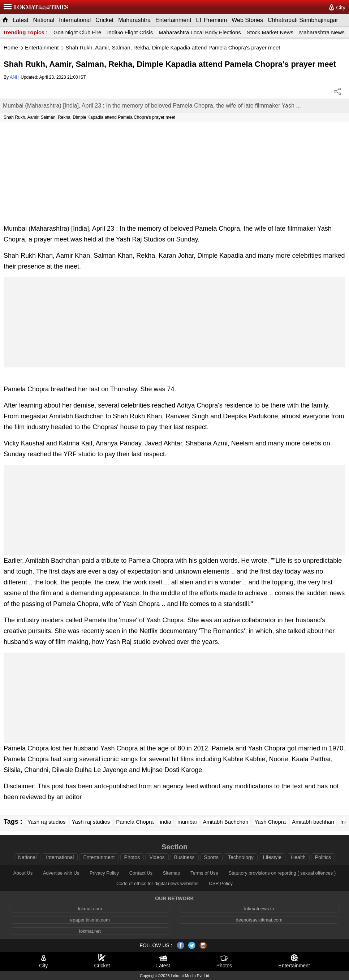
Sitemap (172, 873)
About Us (23, 873)
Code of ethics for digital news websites (158, 883)
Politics (323, 857)
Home (11, 47)
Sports (211, 857)
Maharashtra (134, 20)
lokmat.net (90, 931)
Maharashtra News (322, 32)
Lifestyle (272, 857)
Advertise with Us (61, 873)
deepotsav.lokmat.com (259, 920)
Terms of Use (204, 873)
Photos (132, 857)
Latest (21, 20)
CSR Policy (221, 883)
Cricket (104, 20)
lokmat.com (90, 909)
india (165, 822)
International (75, 20)
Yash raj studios (47, 822)
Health (298, 857)
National (44, 20)
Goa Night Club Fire (77, 32)
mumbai (187, 822)
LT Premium (212, 20)
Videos (157, 857)
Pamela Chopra (135, 822)
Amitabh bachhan (313, 822)
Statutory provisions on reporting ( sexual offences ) (282, 873)
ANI (13, 77)
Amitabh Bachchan (226, 822)
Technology (241, 857)
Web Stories (247, 20)
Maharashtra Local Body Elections (200, 32)
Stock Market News (270, 32)
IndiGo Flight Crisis (130, 32)
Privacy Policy (104, 873)
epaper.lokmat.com (90, 920)
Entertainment (173, 20)
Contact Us (141, 873)
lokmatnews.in (259, 909)
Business (184, 857)
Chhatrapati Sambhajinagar (303, 20)
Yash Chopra (270, 822)
